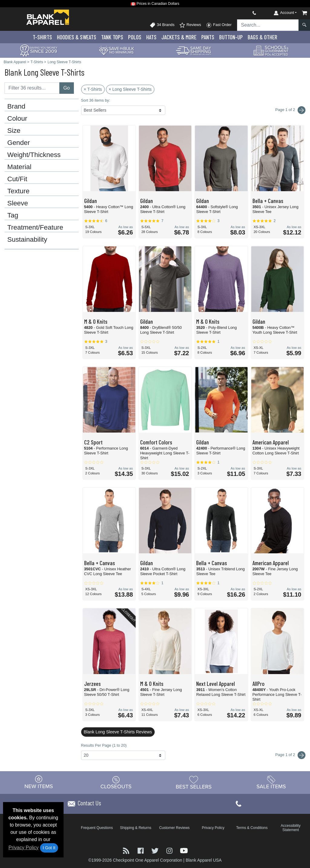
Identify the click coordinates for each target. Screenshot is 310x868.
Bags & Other (262, 37)
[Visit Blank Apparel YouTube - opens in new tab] (184, 850)
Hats (151, 37)
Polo (135, 37)
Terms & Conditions (252, 828)
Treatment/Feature (35, 228)
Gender (19, 143)
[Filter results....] (32, 88)
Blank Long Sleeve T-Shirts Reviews (118, 732)
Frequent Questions (97, 828)
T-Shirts (42, 37)
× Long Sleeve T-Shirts (130, 89)
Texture (18, 191)
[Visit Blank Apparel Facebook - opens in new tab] (141, 850)
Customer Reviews (175, 828)
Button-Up (231, 37)
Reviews (190, 25)
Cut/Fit (17, 179)
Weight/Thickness (34, 155)
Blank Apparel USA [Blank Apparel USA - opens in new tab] (204, 860)
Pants (208, 37)
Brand (16, 106)
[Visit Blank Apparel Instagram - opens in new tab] (170, 850)
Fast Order (219, 25)
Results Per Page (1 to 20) (104, 745)
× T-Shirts (93, 89)
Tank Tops (112, 37)
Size (14, 131)
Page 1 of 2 (290, 755)
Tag (13, 215)
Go (66, 88)
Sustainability (27, 240)
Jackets (179, 37)
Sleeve (18, 203)
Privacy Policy (24, 848)
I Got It (49, 848)
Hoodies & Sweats (77, 37)
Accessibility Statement (290, 828)
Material (19, 167)
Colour (17, 119)
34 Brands (162, 25)
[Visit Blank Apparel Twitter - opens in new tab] (156, 850)
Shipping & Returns (135, 828)
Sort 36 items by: (96, 100)
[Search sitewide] (268, 25)
